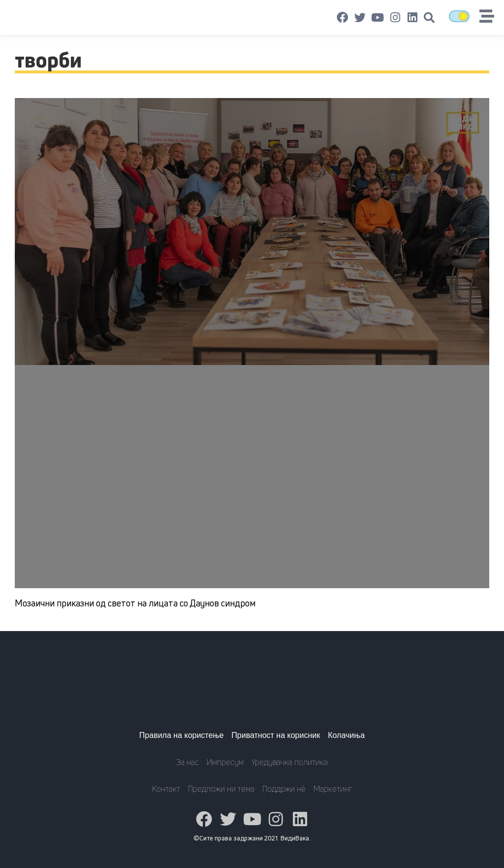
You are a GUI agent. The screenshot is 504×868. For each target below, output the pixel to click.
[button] (429, 18)
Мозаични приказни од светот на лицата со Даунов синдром (135, 603)
